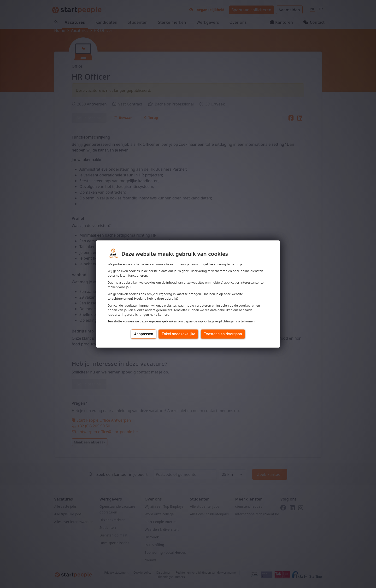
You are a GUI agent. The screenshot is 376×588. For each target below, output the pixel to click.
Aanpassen (144, 334)
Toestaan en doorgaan (223, 334)
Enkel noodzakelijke (178, 334)
